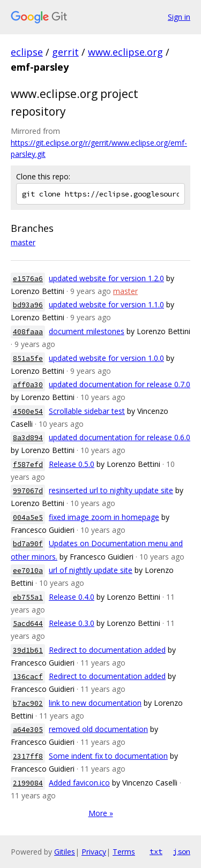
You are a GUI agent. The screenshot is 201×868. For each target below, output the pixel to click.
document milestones (87, 331)
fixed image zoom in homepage (104, 517)
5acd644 (28, 624)
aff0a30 (28, 385)
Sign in (179, 17)
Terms (124, 852)
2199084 (28, 783)
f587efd (28, 465)
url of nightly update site (91, 570)
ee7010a (28, 571)
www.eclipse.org (125, 52)
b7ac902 (28, 703)
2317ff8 (28, 756)
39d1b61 (28, 650)
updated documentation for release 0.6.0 (120, 437)
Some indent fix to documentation (108, 756)
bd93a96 (28, 305)
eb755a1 (28, 597)
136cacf (28, 677)
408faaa (28, 332)
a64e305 (28, 730)
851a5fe (28, 358)
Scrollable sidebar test (87, 411)
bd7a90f (28, 544)
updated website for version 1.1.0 (106, 304)
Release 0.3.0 (72, 623)
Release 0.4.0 (72, 597)
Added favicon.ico (79, 783)
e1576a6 (28, 279)
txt (156, 851)
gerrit (65, 52)
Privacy (94, 852)
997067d (28, 491)
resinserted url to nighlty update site (111, 490)
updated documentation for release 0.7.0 (120, 384)
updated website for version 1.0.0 (106, 358)
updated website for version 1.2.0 (106, 278)
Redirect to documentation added (107, 650)
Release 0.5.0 (72, 464)
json (182, 851)
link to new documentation (95, 703)
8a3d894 (28, 438)
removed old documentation (98, 729)
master (23, 242)
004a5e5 (28, 518)
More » (101, 813)
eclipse (27, 52)
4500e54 (28, 412)
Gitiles (65, 852)
